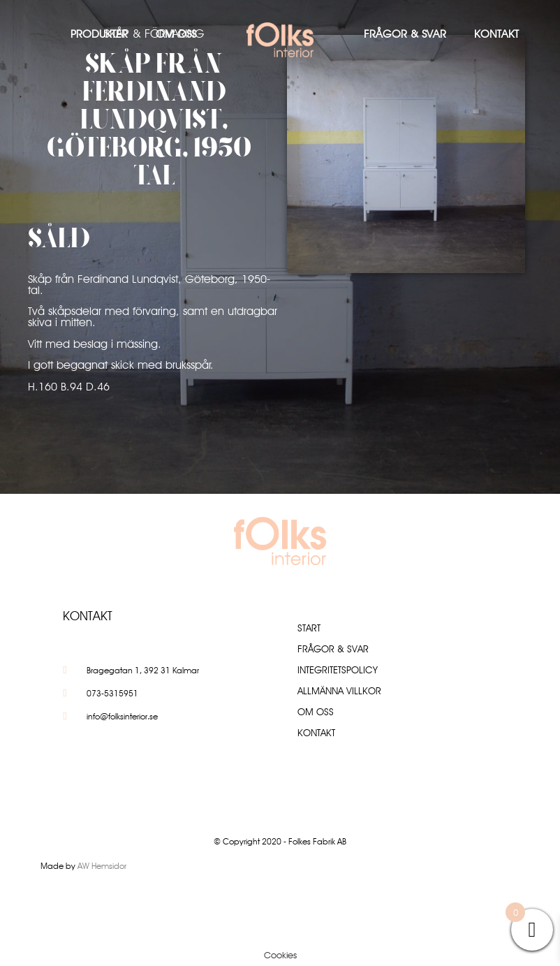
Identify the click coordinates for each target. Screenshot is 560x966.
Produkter (99, 34)
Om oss (176, 34)
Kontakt (496, 34)
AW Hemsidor (102, 866)
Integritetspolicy (338, 670)
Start (309, 628)
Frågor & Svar (405, 34)
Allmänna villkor (339, 691)
